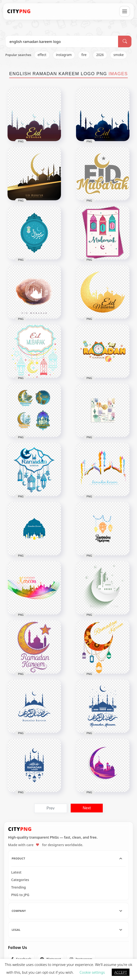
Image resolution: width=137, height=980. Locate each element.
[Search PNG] (62, 41)
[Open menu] (125, 11)
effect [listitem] (42, 55)
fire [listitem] (84, 55)
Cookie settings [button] (92, 972)
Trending (19, 887)
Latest (16, 872)
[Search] (125, 41)
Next (87, 808)
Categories (20, 880)
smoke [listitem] (119, 55)
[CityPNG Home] (19, 11)
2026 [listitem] (100, 55)
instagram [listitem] (64, 55)
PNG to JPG (20, 895)
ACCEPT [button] (120, 972)
